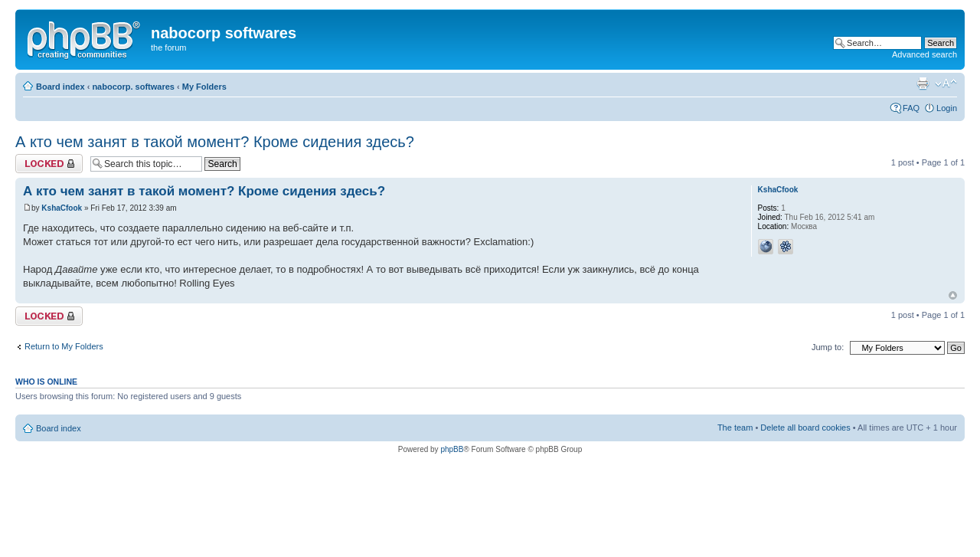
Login (947, 108)
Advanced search (924, 54)
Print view (923, 84)
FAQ (911, 108)
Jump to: (828, 347)
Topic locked (49, 164)
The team (735, 428)
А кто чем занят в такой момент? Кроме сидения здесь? (215, 142)
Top (953, 295)
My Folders (204, 87)
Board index (60, 87)
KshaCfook (62, 208)
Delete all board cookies (805, 428)
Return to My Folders (64, 346)
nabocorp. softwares (133, 87)
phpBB (452, 449)
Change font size (946, 84)
